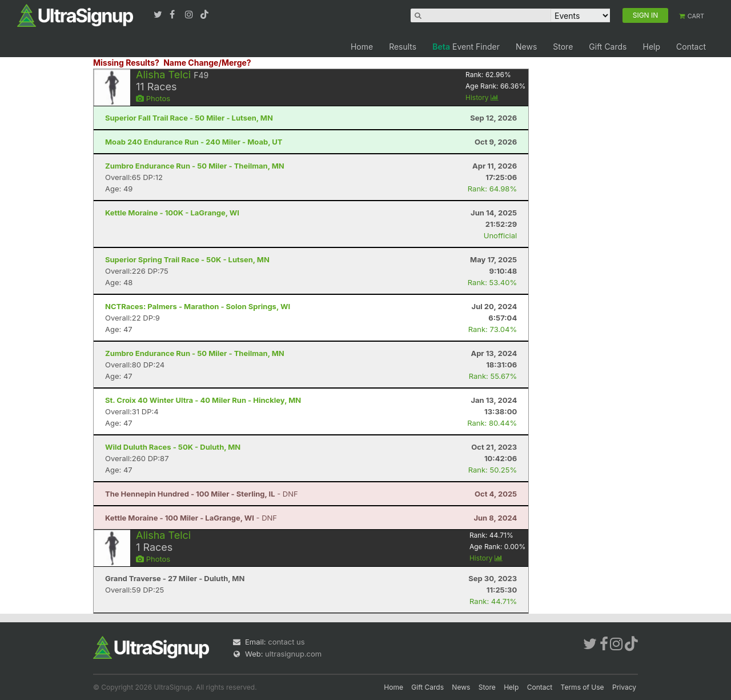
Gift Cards (608, 47)
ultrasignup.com (293, 654)
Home (362, 47)
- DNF (202, 494)
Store (563, 47)
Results (403, 47)
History (482, 97)
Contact (691, 47)
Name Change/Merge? (207, 63)
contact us (286, 642)
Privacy (624, 687)
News (526, 47)
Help (651, 47)
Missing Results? (126, 63)
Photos (153, 98)
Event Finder (466, 47)
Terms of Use (583, 687)
